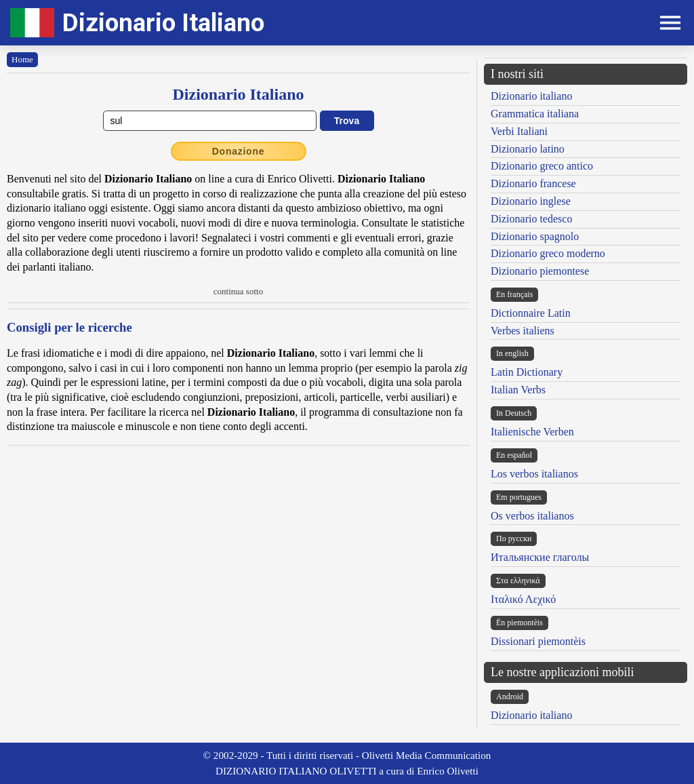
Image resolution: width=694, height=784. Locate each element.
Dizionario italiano (531, 96)
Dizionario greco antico (542, 166)
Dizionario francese (533, 183)
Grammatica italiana (535, 114)
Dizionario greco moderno (548, 253)
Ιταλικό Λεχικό (523, 599)
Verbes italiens (523, 331)
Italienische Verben (532, 432)
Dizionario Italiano (163, 23)
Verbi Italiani (519, 131)
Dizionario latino (528, 149)
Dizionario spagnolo (535, 236)
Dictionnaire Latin (531, 313)
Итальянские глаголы (540, 557)
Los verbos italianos (534, 474)
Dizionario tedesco (531, 219)
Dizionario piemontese (540, 271)
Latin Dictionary (527, 372)
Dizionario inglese (531, 201)
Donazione (239, 151)
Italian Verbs (518, 390)
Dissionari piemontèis (538, 641)
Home (22, 59)
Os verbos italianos (532, 516)
